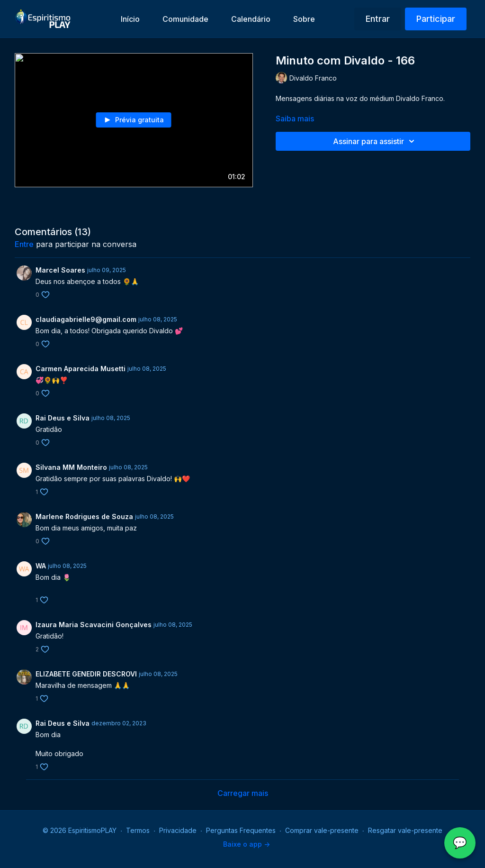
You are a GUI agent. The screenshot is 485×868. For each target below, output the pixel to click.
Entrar (378, 19)
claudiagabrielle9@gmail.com (86, 319)
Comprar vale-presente (322, 830)
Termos (138, 830)
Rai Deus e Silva (63, 418)
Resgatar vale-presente (405, 830)
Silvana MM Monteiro (71, 467)
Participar (436, 19)
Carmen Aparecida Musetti (81, 369)
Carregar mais (243, 793)
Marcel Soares (60, 270)
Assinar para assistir (375, 141)
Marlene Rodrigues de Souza (84, 516)
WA (41, 566)
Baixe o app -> (247, 844)
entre (24, 244)
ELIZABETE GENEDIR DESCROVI (86, 674)
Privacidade (178, 830)
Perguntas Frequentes (241, 830)
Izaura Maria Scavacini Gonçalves (94, 625)
